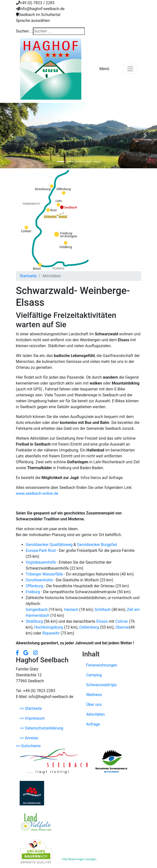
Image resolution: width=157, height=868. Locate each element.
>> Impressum (32, 718)
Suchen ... (24, 31)
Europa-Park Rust (41, 550)
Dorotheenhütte (40, 580)
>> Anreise (29, 738)
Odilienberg (90, 627)
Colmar (122, 621)
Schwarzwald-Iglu (102, 685)
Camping (94, 675)
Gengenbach (37, 610)
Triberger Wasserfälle (44, 574)
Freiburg (33, 592)
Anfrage (93, 724)
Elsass (102, 621)
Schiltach (103, 610)
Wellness (94, 695)
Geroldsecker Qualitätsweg (49, 545)
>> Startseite (31, 708)
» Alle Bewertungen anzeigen (79, 859)
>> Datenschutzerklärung (42, 728)
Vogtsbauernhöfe (41, 562)
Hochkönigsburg (49, 627)
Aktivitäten (96, 714)
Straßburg (35, 621)
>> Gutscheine (28, 746)
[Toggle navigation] (130, 69)
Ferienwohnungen (102, 665)
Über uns (94, 705)
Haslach (71, 610)
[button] (12, 136)
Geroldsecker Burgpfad (97, 545)
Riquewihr (51, 633)
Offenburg (35, 586)
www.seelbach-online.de (37, 493)
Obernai (122, 627)
